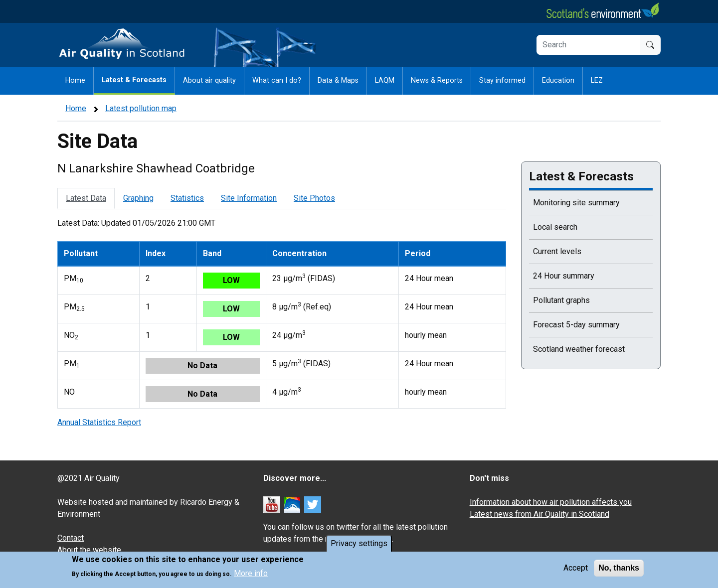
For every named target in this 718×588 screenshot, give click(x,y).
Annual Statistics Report (99, 422)
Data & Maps (338, 80)
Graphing (138, 198)
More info (251, 573)
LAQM (385, 80)
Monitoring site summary (576, 203)
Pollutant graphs (561, 300)
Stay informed (502, 80)
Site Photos (314, 198)
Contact (71, 538)
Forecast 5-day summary (576, 325)
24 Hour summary (564, 276)
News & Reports (437, 80)
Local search (555, 227)
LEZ (597, 80)
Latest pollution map (141, 108)
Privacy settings (359, 543)
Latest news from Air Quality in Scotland (539, 514)
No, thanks (619, 568)
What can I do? (277, 80)
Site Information (249, 198)
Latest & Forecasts (134, 80)
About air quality (209, 80)
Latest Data (86, 198)
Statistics (187, 198)
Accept (576, 568)
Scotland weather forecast (579, 349)
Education (558, 80)
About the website (89, 550)
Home (75, 80)
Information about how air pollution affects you (551, 502)
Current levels (557, 251)
